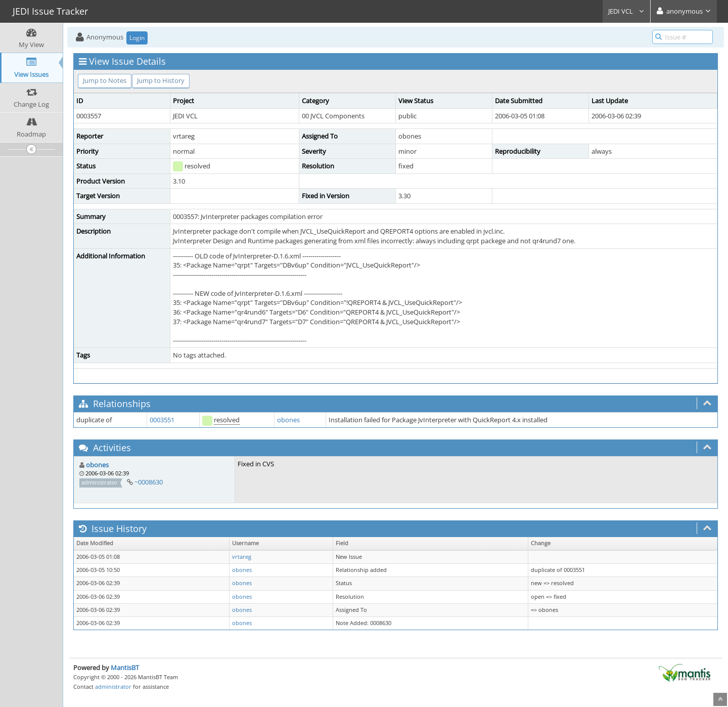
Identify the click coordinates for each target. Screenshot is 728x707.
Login (137, 38)
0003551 (162, 420)
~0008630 (149, 482)
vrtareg (242, 557)
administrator (113, 687)
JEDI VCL (626, 11)
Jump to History (161, 80)
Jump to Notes (105, 80)
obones (288, 420)
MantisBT (125, 668)
